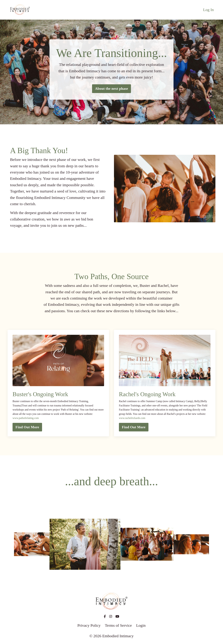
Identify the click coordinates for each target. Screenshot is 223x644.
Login (141, 625)
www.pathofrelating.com (26, 418)
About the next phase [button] (111, 89)
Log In (208, 10)
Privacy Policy (89, 625)
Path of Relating (70, 410)
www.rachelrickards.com (132, 418)
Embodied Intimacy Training (73, 401)
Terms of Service (118, 625)
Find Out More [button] (27, 427)
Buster (69, 414)
